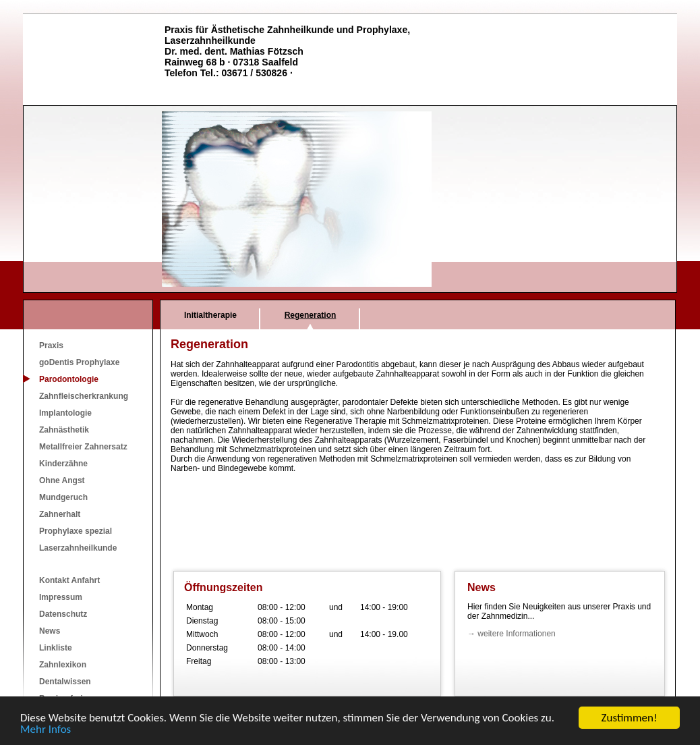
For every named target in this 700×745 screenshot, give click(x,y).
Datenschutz (63, 614)
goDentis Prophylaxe (79, 362)
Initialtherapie (210, 315)
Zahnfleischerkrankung (84, 396)
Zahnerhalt (60, 514)
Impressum (61, 597)
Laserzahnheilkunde (78, 548)
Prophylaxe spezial (76, 531)
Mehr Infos (46, 730)
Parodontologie (69, 379)
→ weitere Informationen (512, 634)
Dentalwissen (65, 682)
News (50, 631)
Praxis (51, 346)
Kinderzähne (63, 464)
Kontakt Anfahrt (69, 580)
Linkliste (56, 648)
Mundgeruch (63, 497)
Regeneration (311, 315)
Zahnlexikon (63, 665)
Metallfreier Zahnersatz (83, 447)
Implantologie (65, 413)
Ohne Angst (62, 480)
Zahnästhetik (64, 430)
